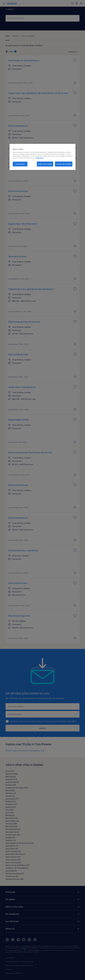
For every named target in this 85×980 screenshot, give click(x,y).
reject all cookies (45, 164)
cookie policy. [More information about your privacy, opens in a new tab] (39, 158)
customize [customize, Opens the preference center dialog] (20, 164)
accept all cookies (64, 164)
